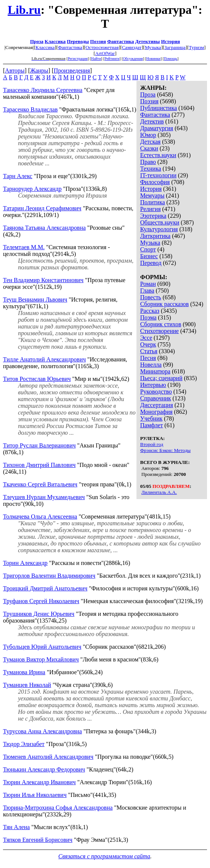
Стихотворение (160, 331)
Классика (55, 41)
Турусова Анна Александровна (42, 731)
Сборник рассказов (165, 304)
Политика (153, 202)
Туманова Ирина (24, 672)
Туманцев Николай (27, 685)
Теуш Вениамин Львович (35, 299)
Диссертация (157, 405)
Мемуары (152, 195)
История (170, 41)
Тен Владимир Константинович (43, 280)
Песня (148, 358)
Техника (151, 169)
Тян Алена (16, 827)
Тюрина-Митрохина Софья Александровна (58, 808)
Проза (37, 41)
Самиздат (132, 47)
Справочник (156, 398)
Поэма (148, 317)
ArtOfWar (105, 53)
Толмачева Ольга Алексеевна (40, 516)
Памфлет (152, 425)
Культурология (159, 229)
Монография (156, 412)
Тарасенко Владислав (30, 109)
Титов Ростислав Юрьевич (37, 379)
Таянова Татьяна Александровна (44, 228)
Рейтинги (112, 59)
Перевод (151, 263)
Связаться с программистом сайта (104, 856)
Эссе (146, 338)
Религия (151, 209)
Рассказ (150, 311)
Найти (96, 59)
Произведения (72, 71)
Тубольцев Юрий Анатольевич (42, 647)
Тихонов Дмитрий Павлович (39, 465)
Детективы (148, 41)
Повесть (151, 297)
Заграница (175, 47)
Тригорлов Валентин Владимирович (49, 576)
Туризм (196, 47)
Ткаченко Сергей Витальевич (40, 484)
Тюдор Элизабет (24, 744)
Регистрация (78, 59)
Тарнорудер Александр (32, 189)
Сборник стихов (161, 324)
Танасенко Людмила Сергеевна (43, 90)
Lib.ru (24, 10)
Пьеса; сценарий (161, 378)
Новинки (153, 59)
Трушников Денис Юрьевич (39, 614)
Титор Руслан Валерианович (39, 445)
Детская (151, 142)
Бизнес (149, 256)
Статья (149, 351)
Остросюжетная (102, 47)
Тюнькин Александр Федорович (44, 769)
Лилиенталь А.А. (159, 492)
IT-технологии (158, 175)
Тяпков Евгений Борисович (38, 840)
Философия (155, 182)
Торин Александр (25, 563)
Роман (148, 284)
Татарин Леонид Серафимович (42, 208)
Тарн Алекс (18, 176)
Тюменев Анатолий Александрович (48, 757)
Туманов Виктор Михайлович (41, 659)
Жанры (39, 71)
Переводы (78, 41)
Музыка (153, 47)
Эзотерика (153, 216)
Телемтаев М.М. (24, 247)
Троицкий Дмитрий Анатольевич (45, 588)
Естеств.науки (158, 155)
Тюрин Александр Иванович (39, 782)
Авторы (15, 71)
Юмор (148, 135)
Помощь (171, 59)
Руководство (156, 392)
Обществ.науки (160, 222)
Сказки (149, 148)
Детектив (152, 121)
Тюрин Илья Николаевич (35, 795)
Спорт (148, 249)
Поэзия (98, 41)
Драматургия (157, 128)
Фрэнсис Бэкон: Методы (166, 450)
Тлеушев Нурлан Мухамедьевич (44, 497)
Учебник (151, 418)
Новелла (151, 365)
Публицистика (159, 108)
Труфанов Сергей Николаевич (41, 601)
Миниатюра (155, 371)
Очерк (148, 344)
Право (148, 162)
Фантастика (121, 41)
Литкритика (155, 236)
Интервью (153, 385)
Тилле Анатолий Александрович (44, 359)
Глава (147, 291)
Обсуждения (133, 59)
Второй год (152, 444)
